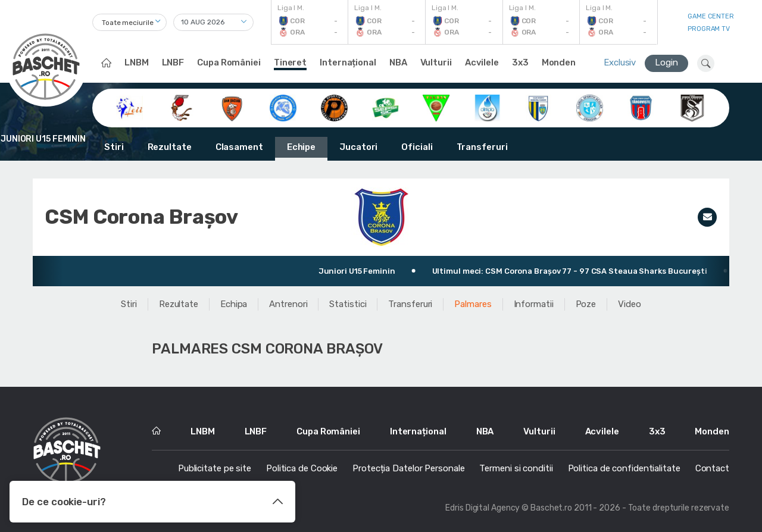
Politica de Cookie (302, 468)
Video (630, 304)
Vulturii (436, 62)
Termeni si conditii (516, 468)
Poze (586, 304)
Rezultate (170, 147)
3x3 (520, 62)
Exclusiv (620, 62)
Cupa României (229, 62)
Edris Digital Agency (483, 508)
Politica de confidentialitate (624, 468)
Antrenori (288, 304)
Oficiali (417, 147)
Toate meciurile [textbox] (128, 23)
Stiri (114, 147)
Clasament (239, 147)
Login (666, 62)
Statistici (348, 304)
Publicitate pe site (215, 468)
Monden (559, 62)
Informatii (534, 304)
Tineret (290, 62)
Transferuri (482, 147)
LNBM (137, 62)
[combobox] (129, 22)
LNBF (173, 62)
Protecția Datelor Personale (408, 468)
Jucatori (358, 147)
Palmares (473, 304)
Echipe (301, 147)
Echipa (234, 304)
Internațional (348, 62)
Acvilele (482, 62)
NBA (398, 62)
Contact (712, 468)
